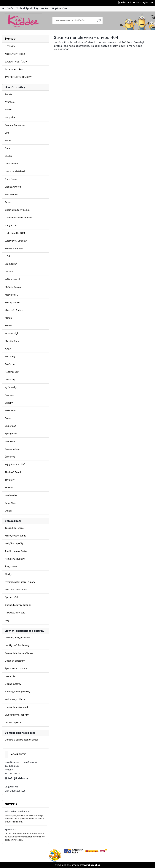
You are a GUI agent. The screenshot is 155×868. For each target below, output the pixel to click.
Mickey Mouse (12, 302)
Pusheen (9, 395)
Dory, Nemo (11, 179)
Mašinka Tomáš (13, 287)
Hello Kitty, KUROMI (15, 233)
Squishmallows (12, 449)
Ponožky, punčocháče (16, 589)
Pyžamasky (11, 387)
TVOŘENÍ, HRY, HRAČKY (18, 77)
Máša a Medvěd (13, 279)
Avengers (10, 102)
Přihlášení (126, 2)
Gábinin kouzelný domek (17, 210)
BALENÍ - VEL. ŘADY (16, 62)
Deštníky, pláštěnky (15, 661)
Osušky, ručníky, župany (17, 645)
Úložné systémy (13, 684)
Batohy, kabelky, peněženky (19, 653)
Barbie (8, 110)
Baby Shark (11, 117)
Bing (7, 133)
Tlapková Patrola (13, 472)
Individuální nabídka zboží (18, 811)
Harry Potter (11, 225)
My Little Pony (12, 341)
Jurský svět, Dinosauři (16, 241)
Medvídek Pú (12, 295)
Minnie (8, 326)
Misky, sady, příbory (15, 699)
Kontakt (45, 8)
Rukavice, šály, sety (15, 613)
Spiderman (10, 426)
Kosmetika (10, 676)
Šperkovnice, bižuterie (16, 668)
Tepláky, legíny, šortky (16, 551)
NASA (8, 349)
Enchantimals (12, 194)
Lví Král (9, 272)
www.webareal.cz (90, 865)
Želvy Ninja (10, 503)
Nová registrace (144, 2)
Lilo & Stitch (11, 264)
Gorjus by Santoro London (18, 218)
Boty (7, 620)
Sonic (8, 418)
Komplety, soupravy (15, 559)
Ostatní (9, 511)
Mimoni (9, 318)
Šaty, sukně (11, 566)
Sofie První (10, 410)
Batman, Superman (15, 125)
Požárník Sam (12, 372)
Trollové (9, 488)
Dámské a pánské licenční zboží (21, 740)
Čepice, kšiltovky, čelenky (18, 605)
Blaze (8, 140)
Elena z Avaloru (13, 187)
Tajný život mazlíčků (15, 464)
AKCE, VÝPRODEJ (15, 54)
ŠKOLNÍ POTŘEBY (15, 69)
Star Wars (10, 441)
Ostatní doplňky (13, 722)
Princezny (10, 380)
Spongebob (11, 434)
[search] (99, 22)
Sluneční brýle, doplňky (17, 715)
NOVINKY (10, 46)
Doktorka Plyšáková (15, 171)
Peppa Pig (10, 356)
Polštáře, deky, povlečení (18, 638)
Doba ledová (11, 164)
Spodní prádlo (12, 597)
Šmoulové (10, 457)
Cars (7, 148)
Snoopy (9, 403)
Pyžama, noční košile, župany (20, 582)
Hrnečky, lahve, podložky (18, 692)
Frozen (8, 202)
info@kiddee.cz (18, 778)
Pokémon (10, 364)
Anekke (9, 94)
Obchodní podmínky (27, 8)
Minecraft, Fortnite (14, 310)
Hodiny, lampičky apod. (17, 707)
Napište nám (59, 8)
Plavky (8, 574)
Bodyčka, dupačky (14, 543)
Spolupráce (10, 830)
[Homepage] (3, 9)
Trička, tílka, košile (14, 528)
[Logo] (23, 21)
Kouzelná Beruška (14, 248)
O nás (10, 8)
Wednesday (11, 495)
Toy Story (10, 480)
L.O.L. (8, 256)
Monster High (12, 333)
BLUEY (9, 156)
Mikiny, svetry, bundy (15, 536)
